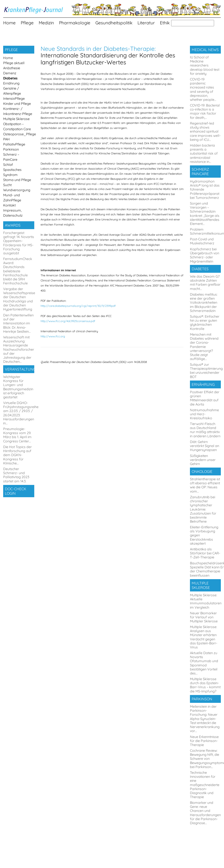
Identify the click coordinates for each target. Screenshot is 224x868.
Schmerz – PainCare (11, 157)
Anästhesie (12, 68)
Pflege (27, 23)
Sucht (7, 185)
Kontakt (9, 205)
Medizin (46, 23)
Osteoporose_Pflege (19, 134)
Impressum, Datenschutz (13, 213)
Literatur (146, 23)
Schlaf (8, 165)
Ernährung (11, 83)
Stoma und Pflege (17, 180)
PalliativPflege (14, 144)
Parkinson (11, 149)
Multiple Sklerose (16, 119)
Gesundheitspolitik (114, 23)
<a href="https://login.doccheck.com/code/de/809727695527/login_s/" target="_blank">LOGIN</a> (20, 520)
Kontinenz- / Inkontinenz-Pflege (18, 111)
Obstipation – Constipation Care (17, 126)
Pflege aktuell (14, 63)
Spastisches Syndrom (12, 172)
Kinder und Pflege (17, 104)
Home (9, 23)
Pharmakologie (75, 23)
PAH (6, 139)
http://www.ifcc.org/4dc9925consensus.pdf (68, 321)
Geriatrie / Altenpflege (12, 91)
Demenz (10, 73)
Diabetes (10, 78)
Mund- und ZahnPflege (12, 198)
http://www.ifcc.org (53, 336)
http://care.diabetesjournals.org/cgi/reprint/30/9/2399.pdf (78, 306)
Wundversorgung (17, 190)
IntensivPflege (14, 98)
